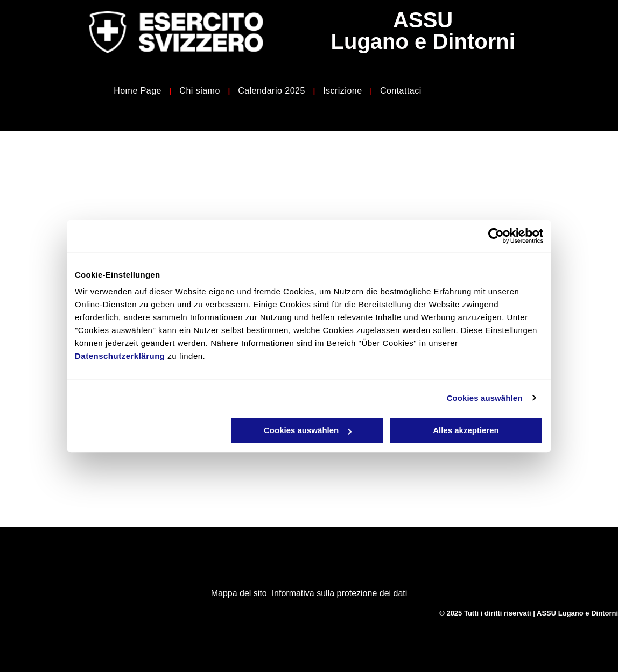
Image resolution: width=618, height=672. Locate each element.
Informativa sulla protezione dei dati (340, 593)
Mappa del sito (239, 593)
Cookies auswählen (485, 398)
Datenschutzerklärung (120, 356)
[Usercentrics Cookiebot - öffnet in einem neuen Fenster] (496, 236)
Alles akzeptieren (466, 430)
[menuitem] (138, 91)
